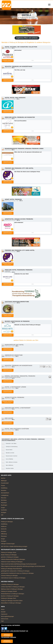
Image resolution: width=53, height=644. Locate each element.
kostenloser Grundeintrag (7, 641)
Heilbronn (4, 526)
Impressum (4, 614)
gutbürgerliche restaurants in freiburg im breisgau (15, 571)
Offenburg (4, 534)
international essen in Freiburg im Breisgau (13, 578)
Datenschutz (5, 619)
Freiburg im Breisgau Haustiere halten (12, 601)
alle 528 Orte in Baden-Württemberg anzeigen (14, 546)
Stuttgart (4, 512)
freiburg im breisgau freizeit (9, 591)
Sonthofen (4, 510)
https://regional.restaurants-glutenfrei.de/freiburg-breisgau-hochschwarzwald (23, 566)
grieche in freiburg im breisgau (10, 557)
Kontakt (3, 612)
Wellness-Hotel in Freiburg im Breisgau (12, 589)
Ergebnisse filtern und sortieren (27, 38)
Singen (3, 508)
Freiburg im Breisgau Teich (9, 598)
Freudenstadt (5, 483)
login (2, 621)
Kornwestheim (5, 493)
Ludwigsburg (5, 495)
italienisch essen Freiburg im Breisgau (12, 562)
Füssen (3, 486)
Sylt (2, 515)
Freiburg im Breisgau (7, 522)
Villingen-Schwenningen (8, 544)
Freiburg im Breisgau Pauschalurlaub (11, 569)
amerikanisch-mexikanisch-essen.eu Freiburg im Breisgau (17, 573)
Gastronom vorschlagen (7, 635)
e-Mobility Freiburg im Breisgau (10, 584)
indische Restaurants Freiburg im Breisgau (13, 559)
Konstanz (4, 490)
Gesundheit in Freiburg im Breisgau (11, 603)
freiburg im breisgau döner (9, 552)
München (4, 498)
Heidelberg (4, 488)
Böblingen (4, 481)
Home (3, 609)
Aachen (3, 478)
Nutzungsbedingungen (8, 616)
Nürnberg (4, 500)
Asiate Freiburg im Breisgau (9, 555)
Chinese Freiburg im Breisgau (9, 576)
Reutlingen (4, 505)
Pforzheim (4, 503)
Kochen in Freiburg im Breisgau (10, 596)
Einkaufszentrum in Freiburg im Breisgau (13, 594)
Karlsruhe (4, 529)
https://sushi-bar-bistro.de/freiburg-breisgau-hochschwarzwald (19, 564)
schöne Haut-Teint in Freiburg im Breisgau (13, 587)
